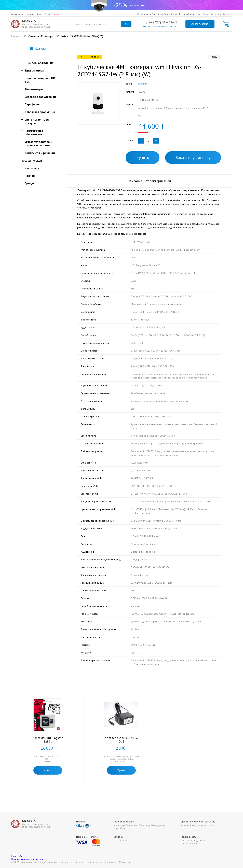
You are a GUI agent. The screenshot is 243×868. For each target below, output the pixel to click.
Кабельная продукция (40, 112)
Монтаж (30, 14)
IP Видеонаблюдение (39, 63)
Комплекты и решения (40, 153)
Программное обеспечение (34, 132)
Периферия (32, 104)
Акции (56, 14)
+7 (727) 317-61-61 (163, 22)
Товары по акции (32, 160)
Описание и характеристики (149, 181)
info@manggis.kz (190, 14)
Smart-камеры (35, 70)
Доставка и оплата (212, 14)
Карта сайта (17, 856)
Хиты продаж (17, 14)
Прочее (30, 176)
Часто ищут (33, 168)
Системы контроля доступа (37, 121)
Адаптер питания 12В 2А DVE (121, 740)
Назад (214, 57)
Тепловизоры (34, 89)
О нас (48, 14)
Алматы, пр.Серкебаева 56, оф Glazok (157, 14)
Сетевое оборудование (41, 97)
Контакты (228, 14)
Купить (143, 157)
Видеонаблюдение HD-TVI (40, 80)
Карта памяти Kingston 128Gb (48, 740)
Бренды (30, 183)
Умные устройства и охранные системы (38, 144)
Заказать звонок (200, 24)
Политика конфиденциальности (27, 859)
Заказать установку (193, 157)
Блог (39, 14)
